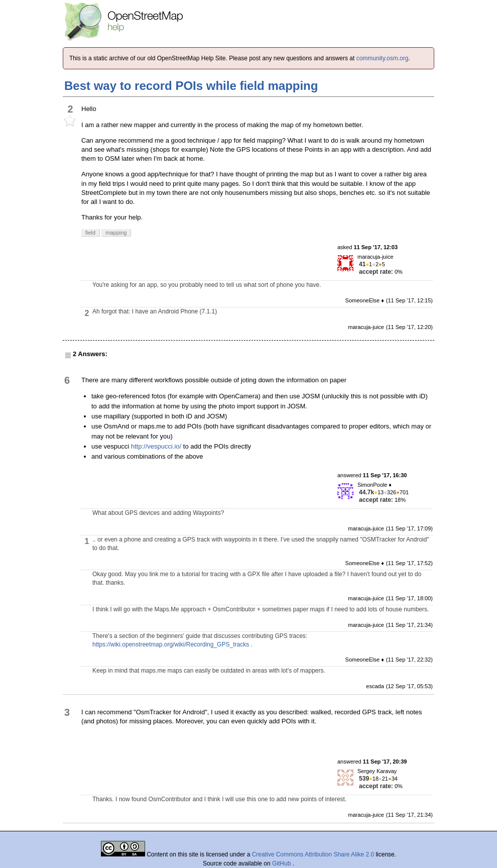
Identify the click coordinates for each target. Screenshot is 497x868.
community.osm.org (383, 58)
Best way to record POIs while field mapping (191, 86)
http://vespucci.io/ (156, 446)
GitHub (282, 863)
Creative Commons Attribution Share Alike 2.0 (313, 854)
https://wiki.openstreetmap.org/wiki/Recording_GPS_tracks (171, 644)
